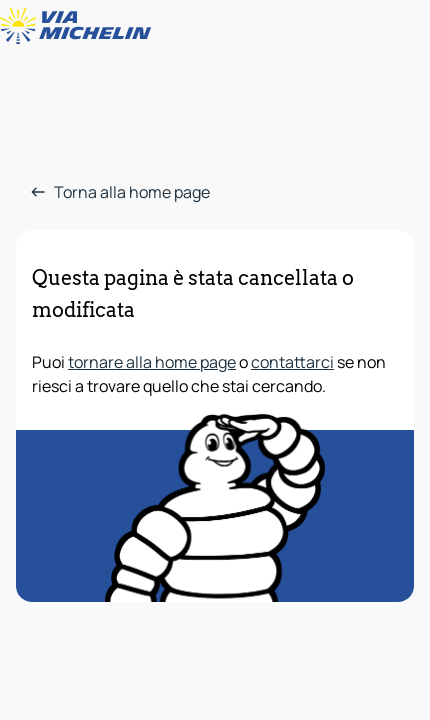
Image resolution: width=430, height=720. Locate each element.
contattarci (292, 362)
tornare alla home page (152, 362)
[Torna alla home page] (80, 26)
